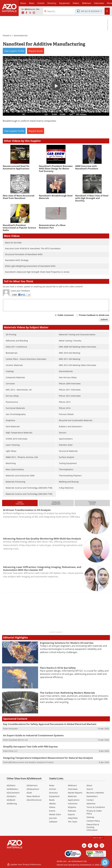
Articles (53, 789)
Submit (104, 319)
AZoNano (11, 785)
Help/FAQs (73, 818)
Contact (90, 800)
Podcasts (72, 811)
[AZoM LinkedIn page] (23, 13)
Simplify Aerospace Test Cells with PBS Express (30, 747)
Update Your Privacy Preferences (24, 864)
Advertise (91, 804)
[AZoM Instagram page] (34, 13)
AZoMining (12, 804)
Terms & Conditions (96, 807)
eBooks (52, 804)
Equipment (54, 796)
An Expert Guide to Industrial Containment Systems (33, 735)
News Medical (33, 796)
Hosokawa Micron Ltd (18, 740)
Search (90, 789)
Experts (71, 814)
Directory (52, 3)
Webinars (72, 785)
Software (53, 822)
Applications (74, 800)
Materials (72, 796)
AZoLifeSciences (34, 800)
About (89, 785)
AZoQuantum (33, 789)
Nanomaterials (21, 35)
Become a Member (95, 793)
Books (52, 800)
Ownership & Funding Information (93, 827)
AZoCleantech (13, 793)
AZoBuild (11, 800)
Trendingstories (92, 503)
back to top (98, 838)
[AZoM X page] (30, 13)
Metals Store (55, 814)
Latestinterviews (20, 503)
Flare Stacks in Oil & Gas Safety (58, 668)
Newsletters (92, 796)
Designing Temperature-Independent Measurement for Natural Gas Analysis (48, 758)
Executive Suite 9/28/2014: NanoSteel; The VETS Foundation (33, 248)
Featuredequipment (56, 503)
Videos (52, 807)
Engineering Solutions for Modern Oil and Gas (67, 643)
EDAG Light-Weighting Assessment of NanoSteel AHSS (30, 266)
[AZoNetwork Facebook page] (26, 13)
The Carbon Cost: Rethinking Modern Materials (67, 693)
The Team (73, 822)
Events (52, 811)
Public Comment (66, 315)
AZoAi (29, 793)
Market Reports (75, 793)
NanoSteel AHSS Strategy (17, 260)
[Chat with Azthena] (105, 862)
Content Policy (93, 821)
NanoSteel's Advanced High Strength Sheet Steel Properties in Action (37, 272)
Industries (73, 804)
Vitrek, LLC (13, 751)
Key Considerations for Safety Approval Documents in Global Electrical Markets (50, 724)
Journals (53, 818)
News (52, 785)
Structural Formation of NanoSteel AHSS (24, 254)
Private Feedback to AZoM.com (94, 315)
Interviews (73, 789)
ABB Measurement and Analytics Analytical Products (31, 762)
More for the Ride (13, 243)
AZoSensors (32, 785)
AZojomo (72, 807)
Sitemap (90, 817)
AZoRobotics (12, 789)
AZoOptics (11, 796)
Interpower (13, 729)
